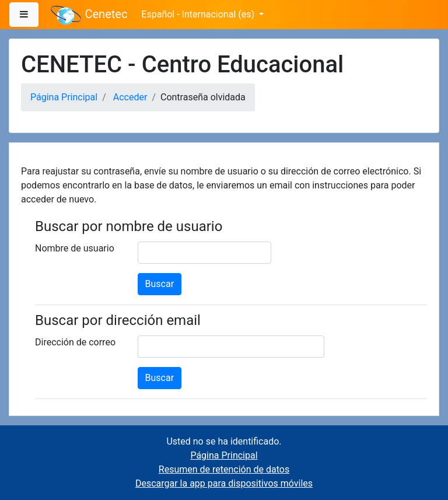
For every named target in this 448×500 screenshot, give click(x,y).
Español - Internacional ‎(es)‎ (199, 14)
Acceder (130, 97)
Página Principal (64, 97)
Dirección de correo (75, 342)
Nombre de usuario (75, 248)
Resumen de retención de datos (224, 469)
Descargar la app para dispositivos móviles (224, 483)
